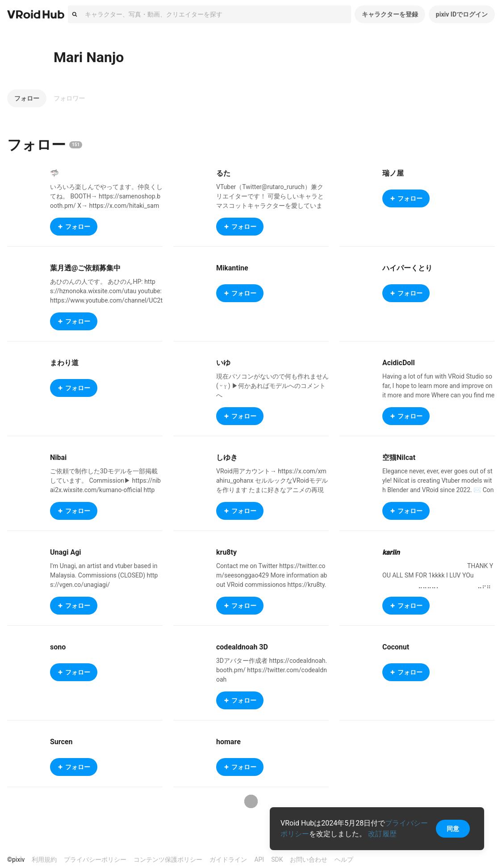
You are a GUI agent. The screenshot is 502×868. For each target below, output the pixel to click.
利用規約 (44, 860)
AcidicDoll (399, 363)
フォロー (27, 98)
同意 (453, 829)
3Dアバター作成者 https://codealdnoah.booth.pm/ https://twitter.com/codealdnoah (272, 670)
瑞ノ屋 (393, 173)
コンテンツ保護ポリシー (168, 860)
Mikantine (232, 268)
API (259, 860)
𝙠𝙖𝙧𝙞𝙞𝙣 (391, 552)
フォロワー (69, 98)
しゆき (227, 457)
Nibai (58, 457)
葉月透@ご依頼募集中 (85, 268)
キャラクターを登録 (390, 14)
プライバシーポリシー (95, 860)
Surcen (61, 742)
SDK (277, 860)
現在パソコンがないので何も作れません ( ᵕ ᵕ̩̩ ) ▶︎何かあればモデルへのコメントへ (272, 386)
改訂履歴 (382, 834)
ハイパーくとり (407, 268)
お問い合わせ (309, 860)
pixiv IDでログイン (462, 14)
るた (223, 173)
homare (228, 742)
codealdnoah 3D (242, 647)
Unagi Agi (66, 552)
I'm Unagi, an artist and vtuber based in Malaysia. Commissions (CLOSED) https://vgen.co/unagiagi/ (104, 575)
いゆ (223, 363)
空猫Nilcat (399, 457)
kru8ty (226, 552)
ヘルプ (344, 860)
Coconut (396, 647)
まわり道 (64, 363)
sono (58, 647)
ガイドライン (228, 860)
